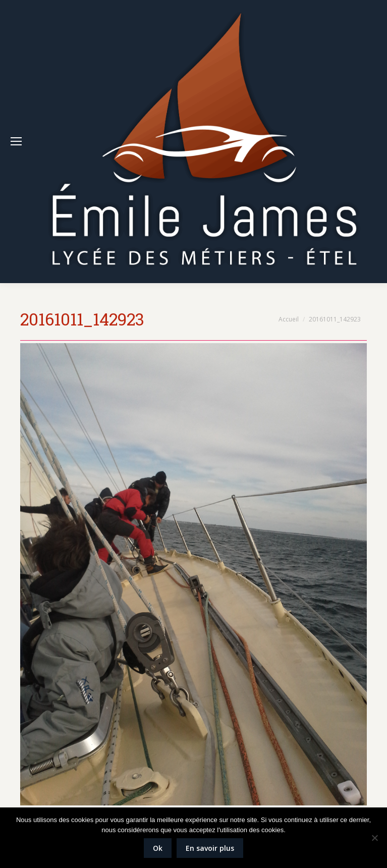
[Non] (374, 838)
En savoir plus (210, 848)
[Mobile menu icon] (16, 141)
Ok (158, 848)
